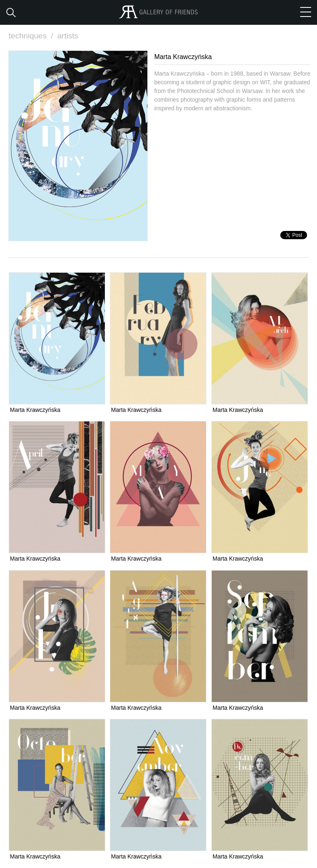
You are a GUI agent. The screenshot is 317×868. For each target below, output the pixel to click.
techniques (32, 36)
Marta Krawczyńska (35, 410)
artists (68, 36)
